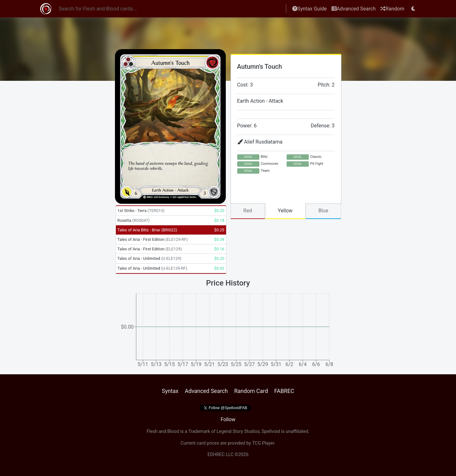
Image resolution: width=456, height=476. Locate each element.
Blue (323, 211)
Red (247, 211)
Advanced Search (354, 9)
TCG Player (263, 443)
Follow (228, 419)
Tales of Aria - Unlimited (149, 258)
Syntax (170, 391)
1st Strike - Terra (141, 211)
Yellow (285, 211)
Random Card (251, 391)
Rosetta (134, 220)
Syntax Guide (310, 9)
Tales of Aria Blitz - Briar (147, 230)
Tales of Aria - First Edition (153, 239)
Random (392, 9)
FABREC (284, 391)
